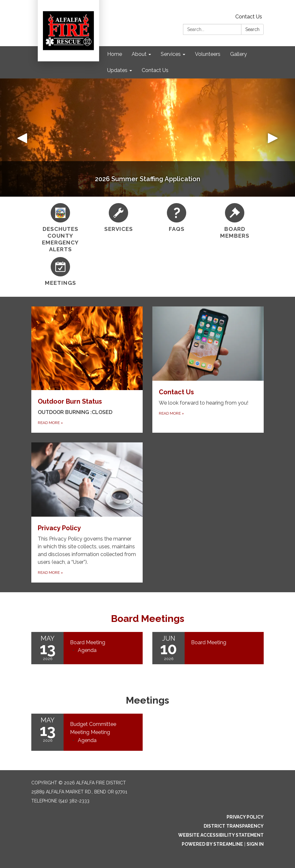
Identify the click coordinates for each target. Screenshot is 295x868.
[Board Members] (235, 221)
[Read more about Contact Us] (208, 370)
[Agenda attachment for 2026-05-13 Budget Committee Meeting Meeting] (87, 740)
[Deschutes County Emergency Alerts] (60, 228)
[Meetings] (60, 272)
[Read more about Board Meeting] (208, 648)
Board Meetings (148, 619)
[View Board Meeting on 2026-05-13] (103, 643)
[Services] (118, 218)
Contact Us (249, 17)
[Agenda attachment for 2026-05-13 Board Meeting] (87, 650)
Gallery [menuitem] (239, 54)
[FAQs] (177, 218)
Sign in (255, 844)
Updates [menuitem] (117, 70)
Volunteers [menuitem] (208, 54)
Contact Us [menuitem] (155, 70)
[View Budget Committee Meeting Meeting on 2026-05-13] (103, 728)
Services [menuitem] (171, 54)
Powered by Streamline (212, 844)
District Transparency (234, 826)
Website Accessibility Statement (221, 835)
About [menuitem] (139, 54)
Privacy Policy (245, 817)
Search (252, 29)
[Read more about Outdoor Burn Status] (87, 370)
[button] (22, 138)
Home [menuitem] (115, 54)
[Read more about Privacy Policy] (87, 512)
